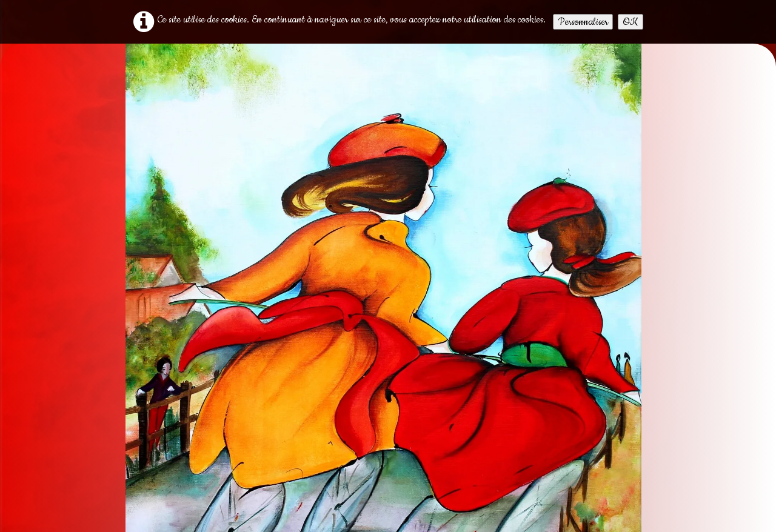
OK (630, 22)
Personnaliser (583, 22)
